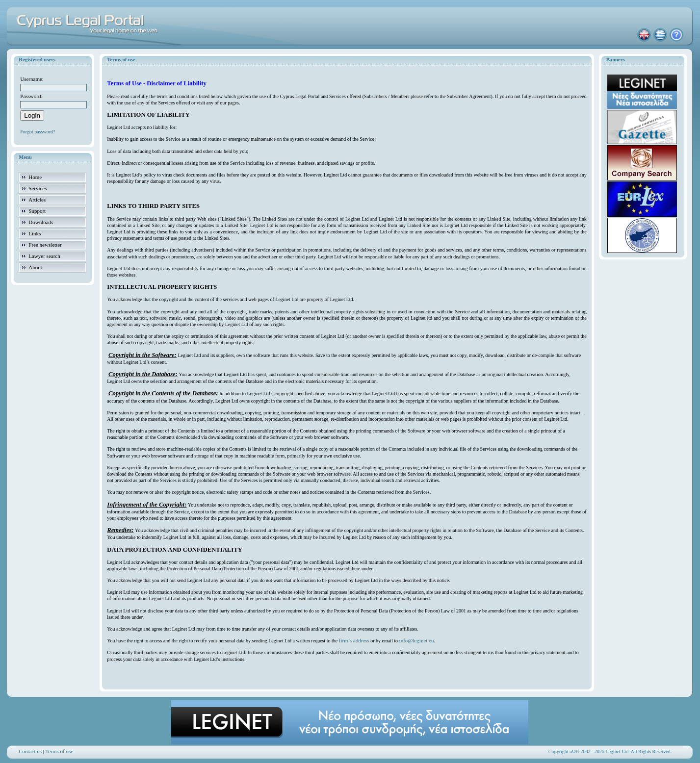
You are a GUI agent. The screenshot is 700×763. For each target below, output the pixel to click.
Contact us (30, 751)
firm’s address (354, 640)
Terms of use (60, 751)
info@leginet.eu (417, 640)
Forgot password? (38, 132)
